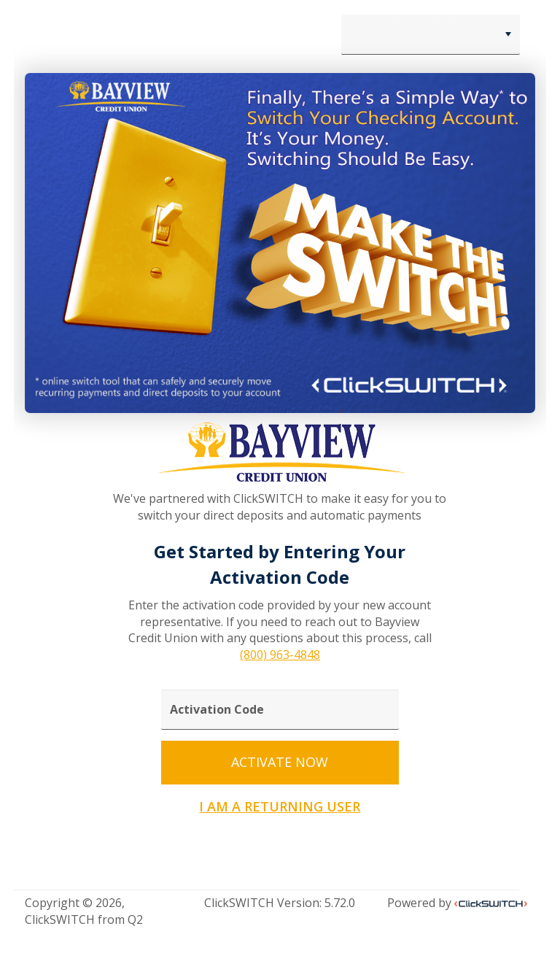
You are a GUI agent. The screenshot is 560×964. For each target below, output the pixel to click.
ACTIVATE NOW (280, 762)
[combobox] (431, 35)
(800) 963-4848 (280, 655)
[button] (508, 34)
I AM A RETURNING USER (280, 806)
